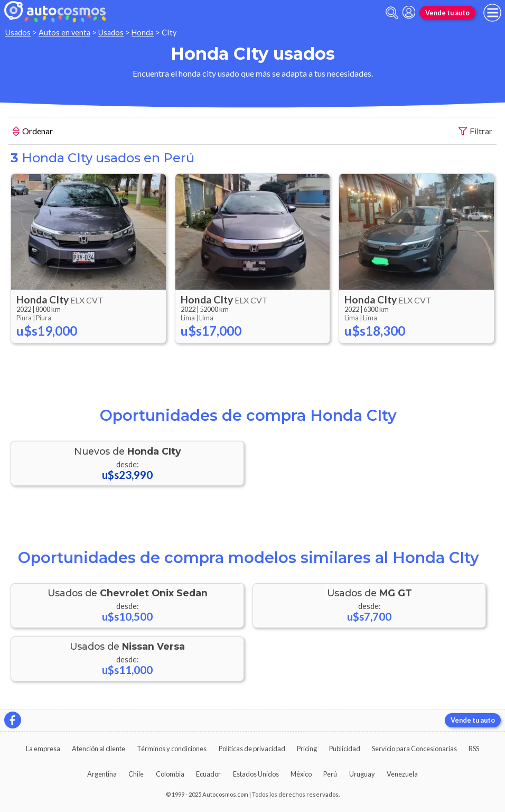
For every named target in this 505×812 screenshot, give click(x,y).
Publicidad (345, 749)
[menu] (492, 13)
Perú (330, 774)
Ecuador (208, 774)
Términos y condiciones (172, 749)
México (301, 774)
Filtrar (475, 131)
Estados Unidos (256, 774)
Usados (18, 33)
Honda (143, 33)
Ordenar (33, 132)
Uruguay (362, 774)
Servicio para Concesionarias (414, 749)
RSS (474, 749)
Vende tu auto (447, 13)
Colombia (170, 774)
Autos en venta (64, 33)
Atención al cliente (99, 749)
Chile (136, 774)
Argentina (102, 774)
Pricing (307, 749)
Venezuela (402, 774)
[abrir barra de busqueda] (392, 13)
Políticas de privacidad (252, 749)
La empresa (43, 749)
